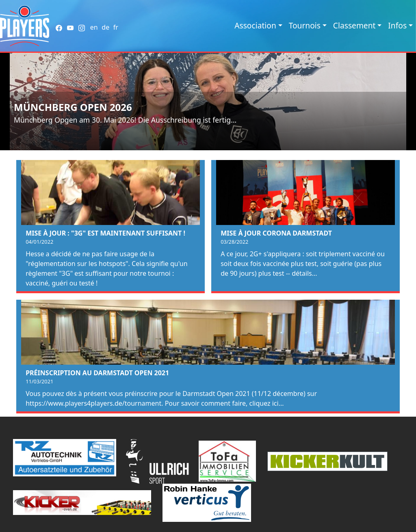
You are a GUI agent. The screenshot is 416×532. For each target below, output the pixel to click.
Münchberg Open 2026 (73, 107)
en (94, 27)
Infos (397, 25)
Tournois (305, 25)
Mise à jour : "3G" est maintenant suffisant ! (105, 233)
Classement (354, 25)
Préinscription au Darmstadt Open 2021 (97, 373)
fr (116, 27)
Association (255, 25)
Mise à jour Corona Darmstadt (276, 233)
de (105, 27)
